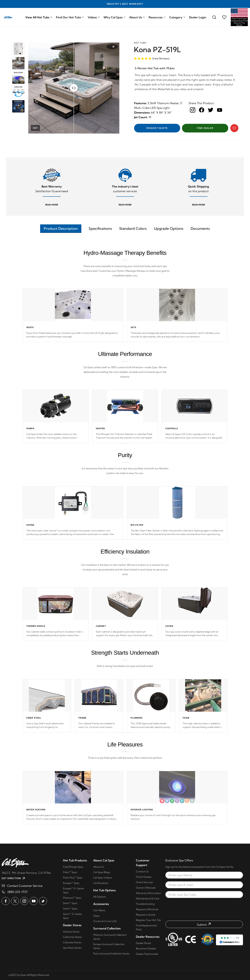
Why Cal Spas (115, 17)
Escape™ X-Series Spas (73, 890)
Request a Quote (146, 915)
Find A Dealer (144, 877)
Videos (94, 17)
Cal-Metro (99, 910)
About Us (137, 17)
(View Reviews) (161, 58)
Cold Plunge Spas (73, 867)
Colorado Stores (72, 942)
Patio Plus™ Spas (73, 878)
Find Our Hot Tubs (70, 17)
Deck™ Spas (70, 903)
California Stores (72, 937)
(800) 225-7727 (18, 892)
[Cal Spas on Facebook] (6, 901)
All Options (100, 897)
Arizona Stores (71, 932)
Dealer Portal (143, 943)
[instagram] (193, 110)
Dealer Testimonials (147, 954)
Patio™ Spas (70, 872)
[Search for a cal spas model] (214, 17)
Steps (96, 916)
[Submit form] (204, 924)
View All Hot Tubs (39, 17)
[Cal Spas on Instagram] (24, 901)
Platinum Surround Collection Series (110, 937)
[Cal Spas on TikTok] (43, 901)
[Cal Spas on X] (15, 901)
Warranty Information (148, 893)
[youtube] (220, 110)
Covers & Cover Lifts (105, 921)
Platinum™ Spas (72, 898)
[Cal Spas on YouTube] (34, 901)
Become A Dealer (146, 949)
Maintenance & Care (148, 898)
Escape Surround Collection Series (109, 946)
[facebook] (202, 110)
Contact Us (142, 871)
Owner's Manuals (146, 888)
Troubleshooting (145, 904)
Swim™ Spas (70, 909)
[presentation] (204, 909)
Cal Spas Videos (103, 878)
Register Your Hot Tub (148, 920)
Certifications (101, 883)
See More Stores (72, 948)
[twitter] (211, 110)
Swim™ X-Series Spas (72, 916)
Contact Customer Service (25, 886)
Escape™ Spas (71, 883)
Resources (157, 17)
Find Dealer (205, 128)
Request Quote (157, 128)
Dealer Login (198, 17)
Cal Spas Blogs (102, 872)
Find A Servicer (145, 882)
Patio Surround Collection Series (111, 954)
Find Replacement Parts (146, 927)
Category (177, 17)
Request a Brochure (147, 909)
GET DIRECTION (14, 878)
